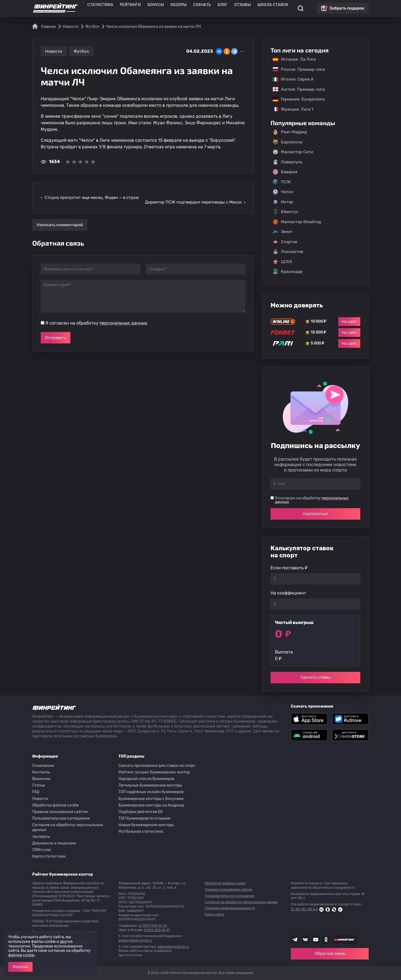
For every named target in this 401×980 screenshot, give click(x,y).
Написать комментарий (60, 216)
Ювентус (285, 212)
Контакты (41, 772)
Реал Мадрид (290, 132)
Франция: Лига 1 (290, 109)
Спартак (285, 242)
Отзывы (236, 8)
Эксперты (41, 837)
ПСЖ (282, 182)
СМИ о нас (42, 850)
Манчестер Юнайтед (297, 222)
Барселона (287, 142)
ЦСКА (282, 262)
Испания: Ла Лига (294, 59)
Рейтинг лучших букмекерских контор (154, 772)
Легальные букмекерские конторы (150, 785)
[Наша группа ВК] (305, 940)
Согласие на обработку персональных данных (68, 827)
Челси (283, 192)
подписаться (315, 514)
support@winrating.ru (135, 940)
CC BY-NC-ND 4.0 (317, 910)
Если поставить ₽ (289, 568)
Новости (54, 51)
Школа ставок (263, 8)
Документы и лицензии (54, 843)
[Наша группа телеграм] (295, 940)
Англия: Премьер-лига (296, 89)
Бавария (285, 172)
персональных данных (124, 314)
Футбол (81, 51)
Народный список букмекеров (146, 779)
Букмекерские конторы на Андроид (151, 805)
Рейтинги (135, 8)
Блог (218, 8)
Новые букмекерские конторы (146, 825)
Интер (283, 202)
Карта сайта (214, 914)
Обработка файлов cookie (56, 805)
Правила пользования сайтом (60, 812)
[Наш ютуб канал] (316, 940)
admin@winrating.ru (173, 947)
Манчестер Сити (293, 152)
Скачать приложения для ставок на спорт (157, 766)
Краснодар (288, 272)
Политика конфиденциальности (230, 908)
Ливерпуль (287, 162)
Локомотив (288, 252)
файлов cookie (21, 955)
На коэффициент (288, 593)
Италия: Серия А (290, 79)
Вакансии (41, 779)
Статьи (39, 785)
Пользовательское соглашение (61, 818)
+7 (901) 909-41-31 (153, 926)
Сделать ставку (316, 677)
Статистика (109, 8)
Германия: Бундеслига (296, 99)
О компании (43, 766)
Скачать (199, 8)
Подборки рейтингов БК (141, 812)
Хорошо (20, 967)
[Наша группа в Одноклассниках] (326, 940)
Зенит (283, 232)
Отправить (56, 329)
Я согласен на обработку (96, 314)
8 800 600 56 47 (157, 930)
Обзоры (178, 8)
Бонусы (158, 8)
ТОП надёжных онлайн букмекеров (151, 792)
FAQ (36, 792)
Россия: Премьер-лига (296, 69)
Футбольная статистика (141, 832)
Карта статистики (49, 856)
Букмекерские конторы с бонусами (151, 799)
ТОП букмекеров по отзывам (144, 818)
